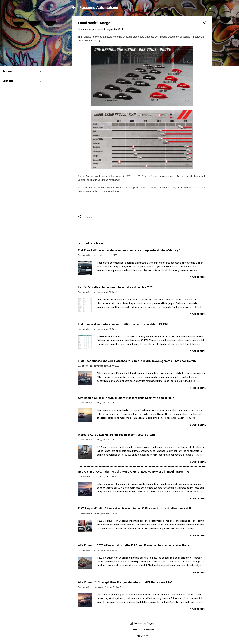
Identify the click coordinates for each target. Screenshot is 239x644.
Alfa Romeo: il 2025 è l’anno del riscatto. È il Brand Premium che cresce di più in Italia (133, 545)
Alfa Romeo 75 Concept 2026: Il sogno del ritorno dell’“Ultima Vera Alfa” (125, 582)
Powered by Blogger (142, 623)
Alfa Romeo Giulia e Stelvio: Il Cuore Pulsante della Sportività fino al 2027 (126, 398)
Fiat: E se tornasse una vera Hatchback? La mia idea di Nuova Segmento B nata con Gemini (137, 361)
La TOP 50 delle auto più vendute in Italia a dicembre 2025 (116, 287)
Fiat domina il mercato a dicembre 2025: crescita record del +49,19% (123, 324)
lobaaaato (150, 629)
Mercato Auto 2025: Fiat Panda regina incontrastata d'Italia (117, 435)
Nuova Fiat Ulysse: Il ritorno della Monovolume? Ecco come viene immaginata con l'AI (134, 472)
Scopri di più (198, 277)
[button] (204, 23)
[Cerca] (211, 9)
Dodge (89, 218)
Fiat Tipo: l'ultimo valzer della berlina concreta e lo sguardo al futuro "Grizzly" (129, 250)
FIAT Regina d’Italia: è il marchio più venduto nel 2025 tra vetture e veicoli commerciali (134, 508)
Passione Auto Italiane (99, 8)
